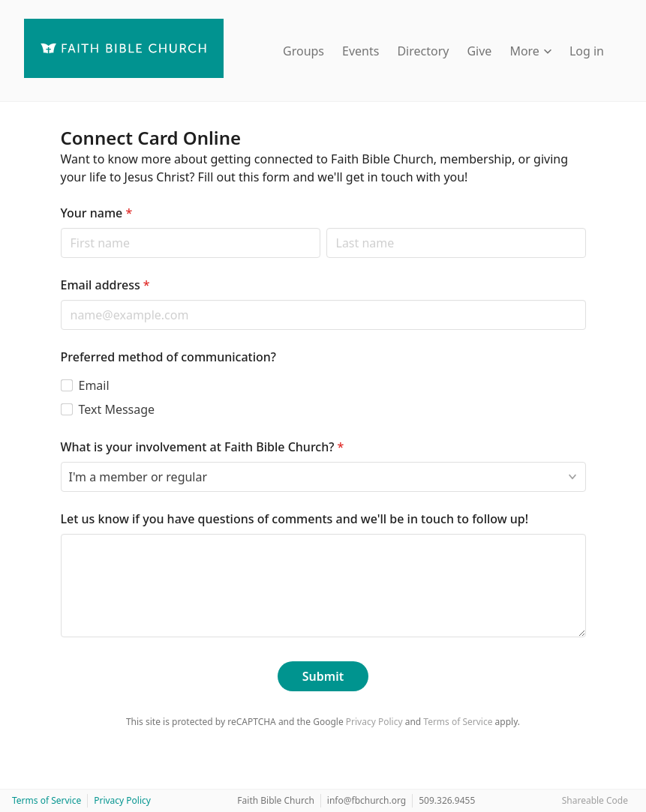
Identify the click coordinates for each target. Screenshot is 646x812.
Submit (323, 676)
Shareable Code (595, 800)
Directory (423, 51)
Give (479, 51)
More (530, 51)
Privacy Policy (374, 722)
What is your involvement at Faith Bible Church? (203, 447)
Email (94, 385)
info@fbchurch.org (367, 800)
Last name (326, 228)
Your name (97, 213)
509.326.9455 (447, 800)
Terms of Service (458, 722)
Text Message (117, 409)
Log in (587, 51)
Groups (303, 51)
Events (361, 51)
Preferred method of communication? (169, 357)
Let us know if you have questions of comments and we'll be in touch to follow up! (295, 519)
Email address (105, 285)
